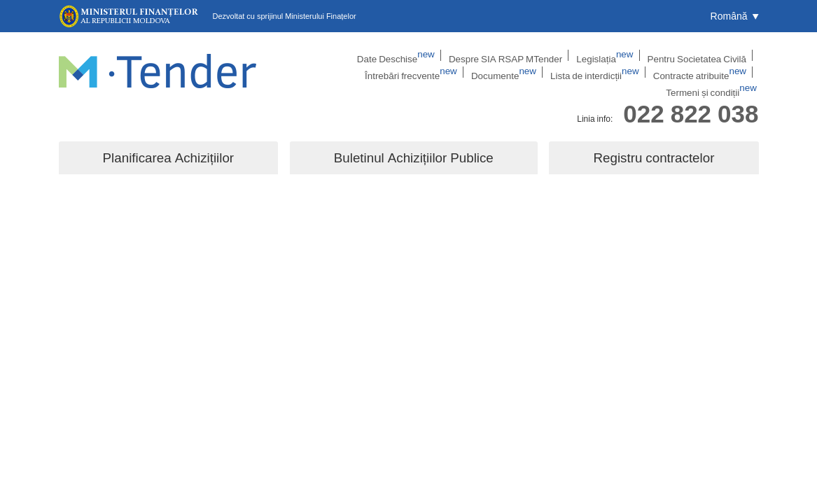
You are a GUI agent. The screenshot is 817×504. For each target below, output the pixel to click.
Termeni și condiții (718, 73)
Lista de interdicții (524, 73)
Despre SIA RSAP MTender (426, 55)
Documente (440, 73)
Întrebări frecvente (702, 55)
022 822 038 (691, 100)
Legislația (517, 55)
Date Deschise (325, 55)
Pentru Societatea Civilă (602, 55)
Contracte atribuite (620, 73)
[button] (735, 16)
